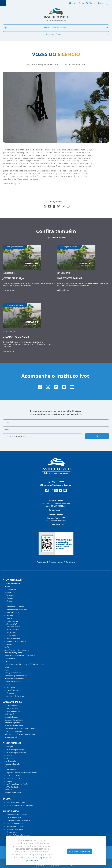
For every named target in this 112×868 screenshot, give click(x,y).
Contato (7, 684)
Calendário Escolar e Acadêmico (18, 821)
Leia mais (7, 290)
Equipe (9, 644)
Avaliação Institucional (13, 793)
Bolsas (7, 670)
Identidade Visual (11, 658)
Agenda (7, 661)
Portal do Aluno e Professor (56, 27)
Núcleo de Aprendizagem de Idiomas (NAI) (20, 734)
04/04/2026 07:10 (9, 331)
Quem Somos (11, 770)
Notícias (7, 647)
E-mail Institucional (14, 818)
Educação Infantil (11, 705)
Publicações (11, 633)
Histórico (10, 781)
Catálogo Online (12, 621)
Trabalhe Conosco (13, 690)
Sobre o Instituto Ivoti (12, 584)
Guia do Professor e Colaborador (18, 835)
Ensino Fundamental (12, 711)
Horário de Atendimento (66, 562)
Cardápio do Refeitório (15, 823)
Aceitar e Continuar (80, 851)
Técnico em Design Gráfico (14, 720)
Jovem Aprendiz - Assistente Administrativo (20, 728)
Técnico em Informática (13, 723)
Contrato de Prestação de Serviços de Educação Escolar (25, 664)
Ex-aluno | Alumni (77, 34)
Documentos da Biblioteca (16, 641)
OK (97, 436)
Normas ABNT (12, 624)
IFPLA (6, 767)
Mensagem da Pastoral (13, 673)
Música (9, 755)
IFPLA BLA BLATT (12, 787)
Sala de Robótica (12, 612)
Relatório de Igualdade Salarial (16, 676)
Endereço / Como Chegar (16, 696)
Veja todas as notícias (56, 238)
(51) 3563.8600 (56, 482)
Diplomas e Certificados (13, 653)
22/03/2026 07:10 (9, 273)
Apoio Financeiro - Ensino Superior (17, 650)
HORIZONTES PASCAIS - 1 (71, 278)
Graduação (9, 747)
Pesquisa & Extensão (12, 764)
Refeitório (10, 615)
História (7, 587)
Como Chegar (55, 510)
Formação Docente (11, 717)
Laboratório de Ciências (15, 607)
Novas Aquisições (13, 630)
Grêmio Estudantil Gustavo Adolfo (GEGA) (20, 656)
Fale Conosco (42, 562)
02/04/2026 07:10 (64, 273)
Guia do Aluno (12, 832)
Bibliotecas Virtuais (13, 627)
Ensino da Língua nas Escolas (17, 784)
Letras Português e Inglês (16, 750)
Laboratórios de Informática (17, 610)
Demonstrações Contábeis (14, 679)
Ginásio (9, 601)
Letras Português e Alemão (16, 752)
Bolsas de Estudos (13, 778)
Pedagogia (10, 758)
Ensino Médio (10, 714)
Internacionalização (14, 775)
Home (73, 3)
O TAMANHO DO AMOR (16, 337)
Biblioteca (8, 618)
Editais (7, 667)
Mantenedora (10, 592)
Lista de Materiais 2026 (15, 826)
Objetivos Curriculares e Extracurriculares (22, 773)
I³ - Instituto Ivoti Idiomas (16, 802)
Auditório (10, 604)
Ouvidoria (52, 562)
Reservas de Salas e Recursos (17, 815)
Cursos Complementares (14, 731)
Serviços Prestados (13, 638)
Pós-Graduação (10, 761)
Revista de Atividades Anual (14, 681)
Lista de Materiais (11, 737)
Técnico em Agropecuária (14, 726)
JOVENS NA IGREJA (13, 278)
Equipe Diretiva (10, 589)
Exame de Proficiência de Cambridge (20, 805)
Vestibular (8, 790)
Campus (10, 598)
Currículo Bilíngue (11, 708)
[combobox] (42, 436)
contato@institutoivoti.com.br (56, 485)
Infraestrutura (12, 635)
